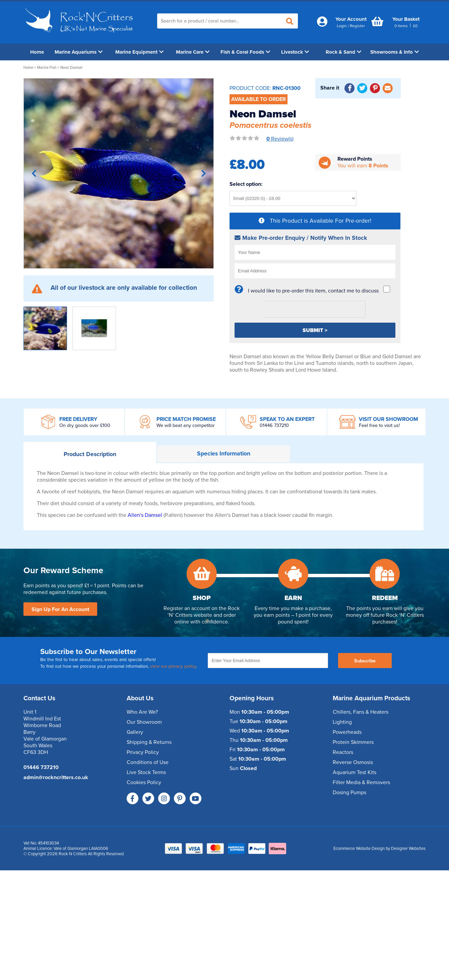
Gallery (135, 732)
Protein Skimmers (353, 742)
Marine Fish (47, 68)
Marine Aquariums (79, 52)
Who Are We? (142, 712)
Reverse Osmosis (353, 762)
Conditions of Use (148, 762)
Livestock (295, 52)
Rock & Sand (343, 52)
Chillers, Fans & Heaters (361, 712)
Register (357, 26)
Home (37, 52)
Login (342, 26)
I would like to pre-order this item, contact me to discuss (313, 291)
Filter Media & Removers (361, 782)
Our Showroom (144, 722)
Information (224, 454)
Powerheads (347, 732)
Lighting (342, 722)
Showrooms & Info (395, 52)
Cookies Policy (144, 782)
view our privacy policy (173, 666)
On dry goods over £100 (85, 425)
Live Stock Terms (146, 772)
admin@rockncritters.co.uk (56, 777)
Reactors (343, 752)
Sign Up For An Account (60, 609)
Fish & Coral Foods (245, 52)
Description (90, 454)
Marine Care (193, 52)
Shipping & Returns (149, 742)
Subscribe (365, 661)
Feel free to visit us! (379, 425)
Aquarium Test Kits (355, 772)
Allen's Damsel (146, 515)
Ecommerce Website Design (359, 849)
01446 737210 (274, 425)
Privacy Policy (143, 752)
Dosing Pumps (349, 793)
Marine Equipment (139, 52)
